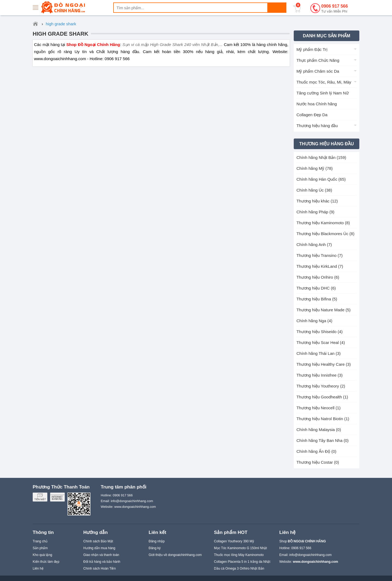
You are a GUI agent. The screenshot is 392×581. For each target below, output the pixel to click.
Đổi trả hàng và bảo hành (102, 562)
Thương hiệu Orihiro (318, 277)
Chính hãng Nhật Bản (321, 157)
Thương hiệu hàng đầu (317, 126)
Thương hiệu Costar (318, 462)
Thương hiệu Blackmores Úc (325, 234)
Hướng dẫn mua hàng (99, 548)
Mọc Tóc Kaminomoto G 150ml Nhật (241, 548)
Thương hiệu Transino (320, 255)
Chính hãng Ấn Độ (316, 451)
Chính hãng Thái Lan (318, 353)
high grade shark (60, 34)
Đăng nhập (157, 541)
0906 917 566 (335, 9)
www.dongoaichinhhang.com (135, 507)
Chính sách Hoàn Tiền (99, 568)
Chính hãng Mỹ (315, 168)
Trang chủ (40, 541)
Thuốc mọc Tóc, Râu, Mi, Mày (324, 82)
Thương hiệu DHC (316, 288)
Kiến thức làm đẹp (46, 562)
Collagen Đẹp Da (312, 115)
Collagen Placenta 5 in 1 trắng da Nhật (242, 562)
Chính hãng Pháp (315, 212)
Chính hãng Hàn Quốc (321, 179)
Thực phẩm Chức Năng (318, 60)
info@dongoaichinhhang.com (311, 555)
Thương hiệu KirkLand (320, 266)
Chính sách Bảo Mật (98, 541)
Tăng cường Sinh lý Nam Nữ (323, 93)
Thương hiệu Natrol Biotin (323, 419)
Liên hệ (38, 568)
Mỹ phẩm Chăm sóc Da (318, 71)
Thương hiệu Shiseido (320, 332)
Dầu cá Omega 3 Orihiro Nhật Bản (239, 568)
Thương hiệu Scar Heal (321, 342)
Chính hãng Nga (314, 321)
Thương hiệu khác (317, 201)
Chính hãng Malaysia (319, 430)
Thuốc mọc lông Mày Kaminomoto (239, 555)
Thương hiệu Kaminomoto (323, 223)
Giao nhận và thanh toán (101, 555)
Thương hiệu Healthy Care (324, 364)
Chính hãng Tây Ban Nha (323, 440)
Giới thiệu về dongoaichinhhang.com (175, 555)
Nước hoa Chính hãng (317, 104)
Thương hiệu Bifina (317, 299)
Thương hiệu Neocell (318, 408)
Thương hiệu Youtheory (321, 386)
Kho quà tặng (42, 555)
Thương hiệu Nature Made (324, 310)
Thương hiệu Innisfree (320, 375)
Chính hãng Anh (314, 245)
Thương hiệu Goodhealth (322, 397)
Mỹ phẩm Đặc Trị (312, 49)
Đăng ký (155, 548)
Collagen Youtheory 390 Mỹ (234, 541)
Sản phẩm (40, 548)
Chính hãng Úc (314, 190)
